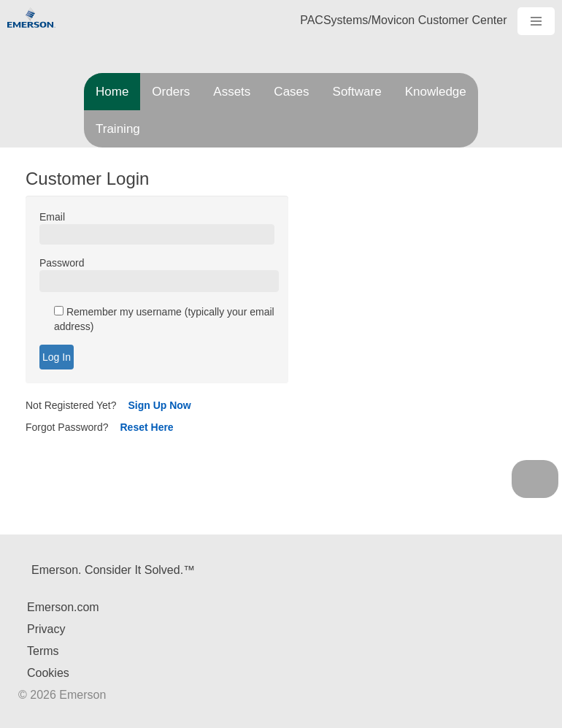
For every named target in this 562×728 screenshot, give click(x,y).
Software (357, 92)
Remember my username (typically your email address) (164, 320)
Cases (291, 92)
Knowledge (436, 92)
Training (118, 129)
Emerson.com (63, 607)
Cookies (48, 673)
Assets (232, 92)
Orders (171, 92)
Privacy (46, 629)
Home (112, 92)
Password (62, 264)
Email (52, 218)
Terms (43, 651)
